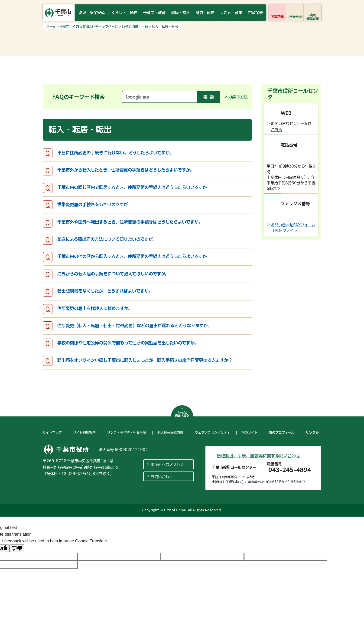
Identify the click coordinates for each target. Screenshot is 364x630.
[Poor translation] (17, 548)
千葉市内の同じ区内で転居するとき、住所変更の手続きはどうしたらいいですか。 (134, 187)
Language (295, 16)
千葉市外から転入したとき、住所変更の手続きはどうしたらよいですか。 (126, 170)
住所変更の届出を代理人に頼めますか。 (95, 308)
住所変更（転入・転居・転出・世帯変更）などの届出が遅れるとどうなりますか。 (135, 326)
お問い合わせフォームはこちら (291, 127)
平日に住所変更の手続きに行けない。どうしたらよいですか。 (115, 153)
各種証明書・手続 (135, 26)
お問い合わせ (162, 477)
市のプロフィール (282, 432)
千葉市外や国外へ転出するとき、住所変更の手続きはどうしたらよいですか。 (130, 222)
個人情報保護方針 (170, 432)
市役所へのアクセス (167, 465)
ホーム (51, 26)
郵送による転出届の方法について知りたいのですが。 (107, 239)
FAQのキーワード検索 (78, 97)
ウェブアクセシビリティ (212, 432)
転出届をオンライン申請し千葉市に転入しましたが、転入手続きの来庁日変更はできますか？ (145, 360)
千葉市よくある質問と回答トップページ (89, 26)
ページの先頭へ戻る (182, 414)
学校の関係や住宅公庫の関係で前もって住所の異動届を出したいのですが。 (128, 343)
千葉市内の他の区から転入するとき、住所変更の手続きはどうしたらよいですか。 (134, 256)
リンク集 (312, 432)
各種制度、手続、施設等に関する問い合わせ (258, 456)
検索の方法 (238, 97)
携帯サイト (249, 432)
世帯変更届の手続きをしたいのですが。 (94, 205)
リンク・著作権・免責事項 (127, 432)
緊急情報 (277, 16)
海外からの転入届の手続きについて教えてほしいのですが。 (113, 274)
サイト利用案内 (84, 432)
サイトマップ (52, 432)
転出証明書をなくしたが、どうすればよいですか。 (105, 291)
